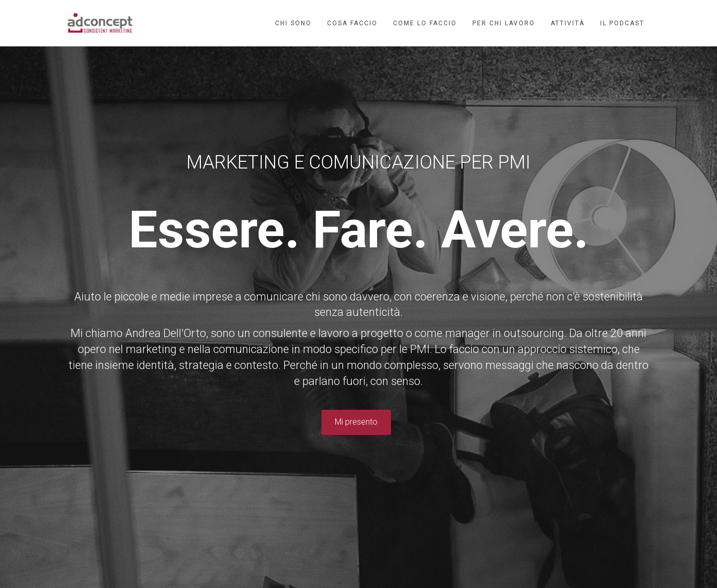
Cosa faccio (352, 23)
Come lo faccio (425, 23)
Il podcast (622, 23)
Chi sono (293, 23)
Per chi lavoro (504, 23)
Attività (568, 23)
